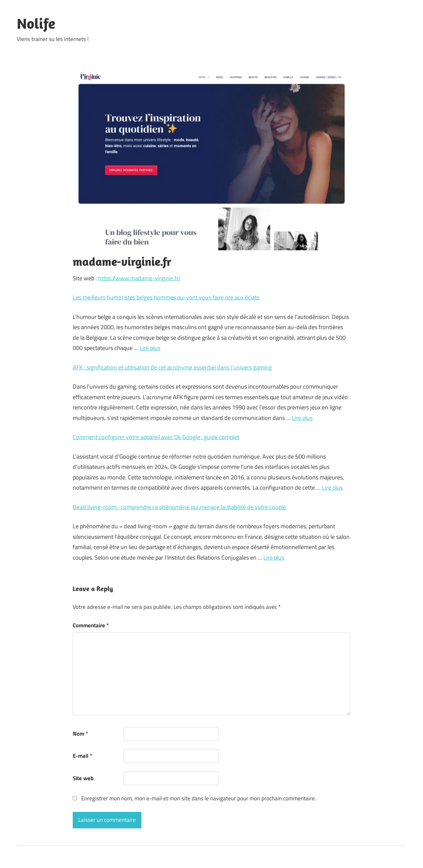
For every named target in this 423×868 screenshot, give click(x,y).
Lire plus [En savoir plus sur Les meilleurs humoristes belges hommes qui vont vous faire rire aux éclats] (150, 348)
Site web (83, 778)
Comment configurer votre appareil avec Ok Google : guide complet (156, 437)
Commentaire (91, 625)
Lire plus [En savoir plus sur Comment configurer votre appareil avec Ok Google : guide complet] (332, 487)
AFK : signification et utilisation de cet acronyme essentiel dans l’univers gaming (172, 367)
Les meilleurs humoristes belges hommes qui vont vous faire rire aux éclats (166, 297)
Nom (80, 734)
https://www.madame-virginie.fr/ (139, 278)
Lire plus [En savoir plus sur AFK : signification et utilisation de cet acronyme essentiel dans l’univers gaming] (302, 418)
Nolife (36, 23)
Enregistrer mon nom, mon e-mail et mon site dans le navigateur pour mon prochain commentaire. (199, 798)
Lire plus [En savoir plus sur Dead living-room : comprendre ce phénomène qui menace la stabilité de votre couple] (274, 557)
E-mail (82, 756)
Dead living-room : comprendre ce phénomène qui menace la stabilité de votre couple (179, 507)
